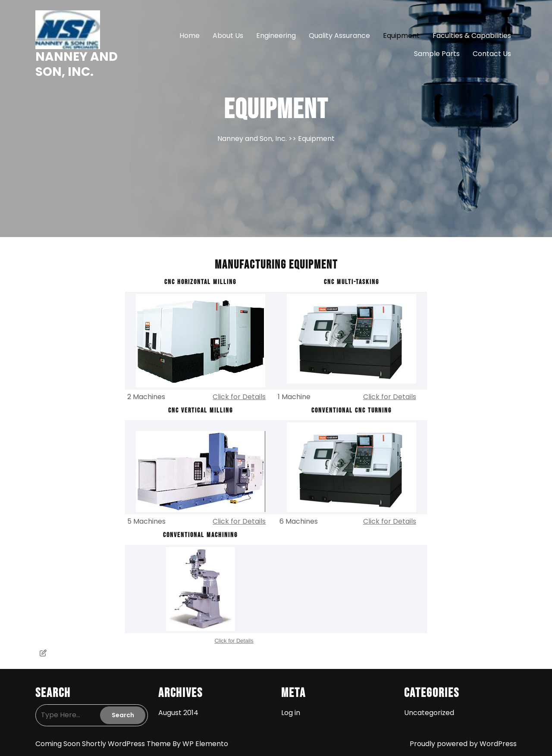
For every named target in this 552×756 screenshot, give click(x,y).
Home (190, 36)
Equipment (401, 36)
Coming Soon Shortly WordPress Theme (104, 744)
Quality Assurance (339, 36)
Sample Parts (437, 54)
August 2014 (178, 713)
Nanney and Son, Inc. (77, 64)
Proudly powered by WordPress (463, 744)
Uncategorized (429, 713)
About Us (228, 36)
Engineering (276, 36)
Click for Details (239, 397)
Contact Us (492, 54)
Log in (291, 713)
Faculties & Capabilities (472, 36)
